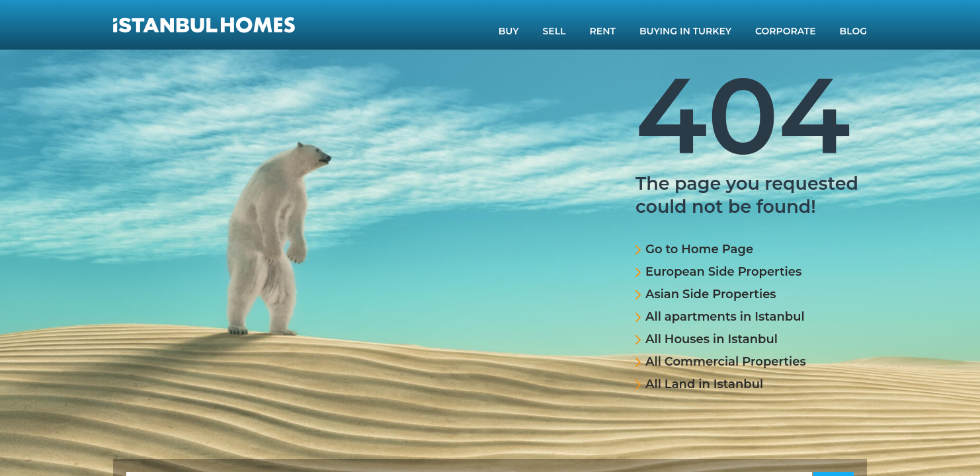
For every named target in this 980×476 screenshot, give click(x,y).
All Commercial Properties (726, 362)
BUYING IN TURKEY (685, 31)
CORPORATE (786, 31)
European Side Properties (723, 272)
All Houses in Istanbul (712, 339)
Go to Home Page (699, 249)
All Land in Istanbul (704, 384)
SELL (554, 31)
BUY (509, 31)
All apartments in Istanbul (725, 317)
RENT (603, 31)
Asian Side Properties (711, 294)
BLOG (853, 31)
